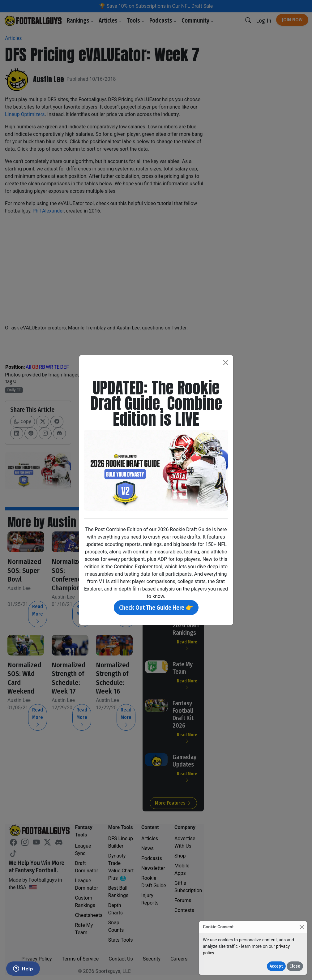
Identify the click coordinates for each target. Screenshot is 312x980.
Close (295, 966)
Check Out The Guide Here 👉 (156, 608)
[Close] (302, 927)
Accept (276, 966)
